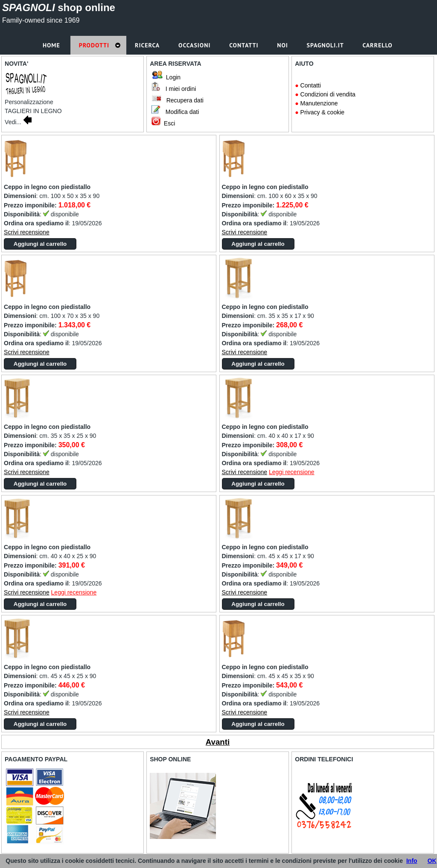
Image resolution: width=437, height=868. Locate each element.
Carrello (378, 45)
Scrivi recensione (27, 232)
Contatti (311, 85)
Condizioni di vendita (328, 94)
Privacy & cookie (322, 112)
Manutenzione (319, 103)
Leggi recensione (292, 472)
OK (432, 861)
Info (412, 861)
